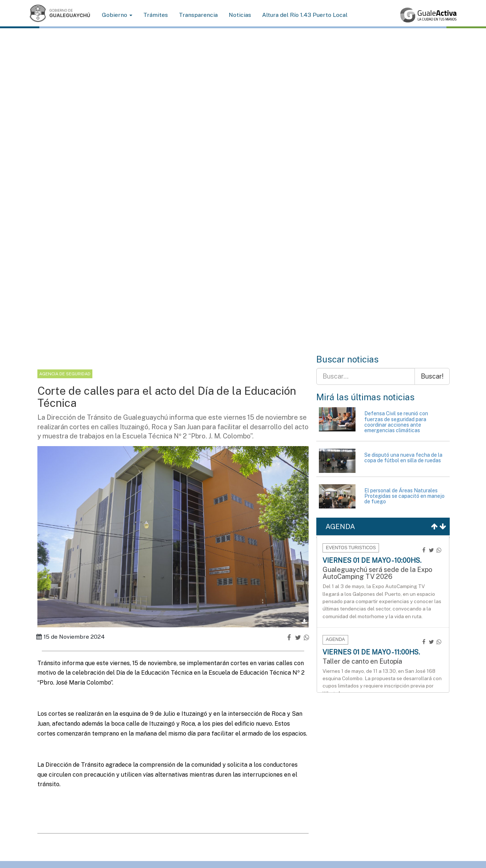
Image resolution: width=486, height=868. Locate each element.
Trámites (156, 15)
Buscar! (432, 376)
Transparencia (198, 15)
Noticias (240, 15)
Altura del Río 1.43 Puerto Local (305, 15)
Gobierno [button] (117, 15)
